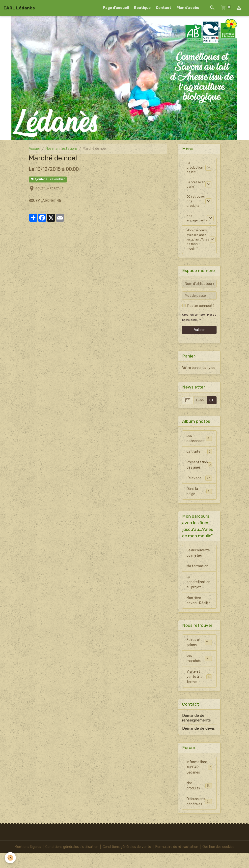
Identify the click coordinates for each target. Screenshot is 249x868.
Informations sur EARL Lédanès (199, 782)
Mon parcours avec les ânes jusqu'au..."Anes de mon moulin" (199, 253)
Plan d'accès (188, 8)
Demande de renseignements (196, 733)
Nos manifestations (62, 149)
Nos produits (199, 801)
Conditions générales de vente (127, 862)
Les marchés (199, 673)
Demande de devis (198, 743)
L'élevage (199, 493)
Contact (164, 8)
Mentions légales (28, 862)
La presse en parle (194, 187)
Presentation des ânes (200, 480)
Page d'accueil (116, 8)
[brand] (19, 8)
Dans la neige (199, 507)
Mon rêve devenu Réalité (199, 616)
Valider (199, 345)
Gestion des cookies (218, 862)
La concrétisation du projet (198, 597)
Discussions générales (200, 817)
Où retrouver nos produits (194, 208)
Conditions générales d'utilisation (72, 862)
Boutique (142, 8)
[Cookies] (11, 858)
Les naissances (199, 453)
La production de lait (195, 169)
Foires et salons (199, 658)
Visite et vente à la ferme (200, 692)
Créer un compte (194, 330)
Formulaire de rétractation (177, 862)
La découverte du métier (198, 568)
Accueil (35, 149)
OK (211, 415)
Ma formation (197, 581)
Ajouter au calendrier (48, 179)
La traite (199, 467)
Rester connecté (201, 321)
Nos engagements (198, 229)
